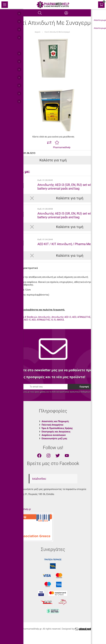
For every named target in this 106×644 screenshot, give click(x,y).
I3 (95, 317)
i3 (92, 317)
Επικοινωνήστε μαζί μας (54, 438)
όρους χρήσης (40, 392)
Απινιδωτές (44, 317)
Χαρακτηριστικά (29, 268)
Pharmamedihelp (62, 147)
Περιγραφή (10, 268)
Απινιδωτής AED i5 (21, 320)
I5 (55, 320)
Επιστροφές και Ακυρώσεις (56, 432)
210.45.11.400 (12, 504)
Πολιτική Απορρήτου (52, 425)
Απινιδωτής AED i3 (61, 317)
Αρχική (38, 32)
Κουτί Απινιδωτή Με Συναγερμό (57, 32)
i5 (52, 320)
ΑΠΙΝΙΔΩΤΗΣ (84, 317)
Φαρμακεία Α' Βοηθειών (25, 317)
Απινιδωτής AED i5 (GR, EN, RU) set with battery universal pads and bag (65, 215)
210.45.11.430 (12, 499)
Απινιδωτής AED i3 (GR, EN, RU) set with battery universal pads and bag (65, 187)
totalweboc (39, 479)
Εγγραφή (84, 387)
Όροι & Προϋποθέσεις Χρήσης (57, 428)
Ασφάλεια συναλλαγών (54, 435)
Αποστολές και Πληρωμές (55, 421)
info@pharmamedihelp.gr (18, 509)
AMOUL (6, 320)
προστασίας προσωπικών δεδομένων (75, 392)
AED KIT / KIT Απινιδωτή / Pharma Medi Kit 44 (70, 244)
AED (74, 317)
